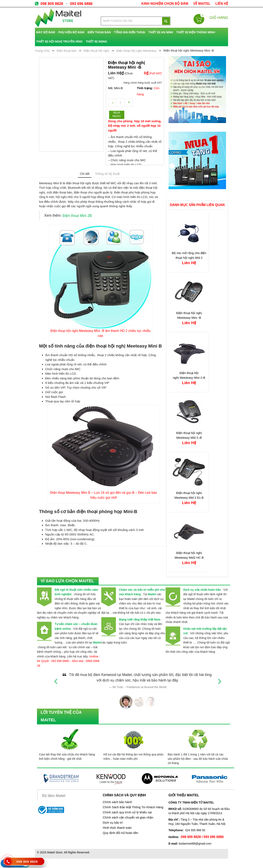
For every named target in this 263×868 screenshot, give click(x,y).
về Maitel (202, 4)
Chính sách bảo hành (117, 802)
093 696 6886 (81, 4)
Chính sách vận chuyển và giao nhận (128, 817)
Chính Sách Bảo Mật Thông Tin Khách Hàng (133, 807)
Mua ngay (117, 114)
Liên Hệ (222, 4)
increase (129, 102)
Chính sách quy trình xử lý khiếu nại (127, 812)
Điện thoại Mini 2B (77, 216)
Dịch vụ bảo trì (113, 823)
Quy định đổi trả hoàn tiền (120, 833)
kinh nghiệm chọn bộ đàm (165, 4)
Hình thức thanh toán (117, 828)
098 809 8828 (52, 4)
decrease (112, 102)
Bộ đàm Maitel (54, 796)
